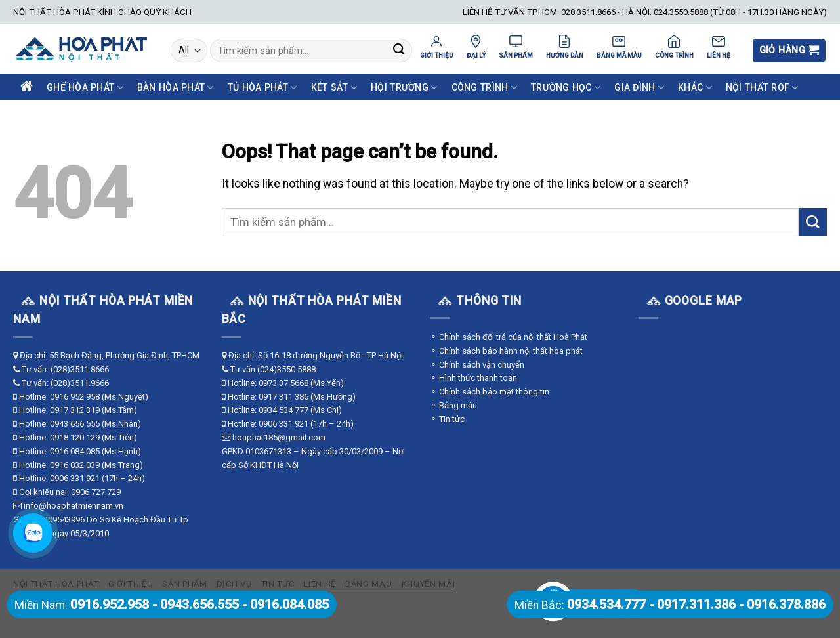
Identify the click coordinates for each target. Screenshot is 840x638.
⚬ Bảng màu (453, 405)
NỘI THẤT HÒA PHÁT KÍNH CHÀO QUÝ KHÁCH (102, 12)
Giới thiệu (131, 584)
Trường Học (566, 88)
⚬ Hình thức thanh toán (473, 378)
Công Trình (484, 88)
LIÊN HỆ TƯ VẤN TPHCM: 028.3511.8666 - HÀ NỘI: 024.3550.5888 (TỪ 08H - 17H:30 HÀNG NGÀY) (645, 12)
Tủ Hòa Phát (262, 88)
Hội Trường (404, 88)
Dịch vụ (234, 584)
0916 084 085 (75, 451)
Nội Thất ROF (762, 88)
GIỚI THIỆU (437, 47)
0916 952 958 (75, 397)
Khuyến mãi (429, 584)
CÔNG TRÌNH (674, 47)
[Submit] (399, 51)
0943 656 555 (75, 424)
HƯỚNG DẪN (565, 47)
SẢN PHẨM (516, 47)
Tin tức (278, 584)
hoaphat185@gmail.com (279, 437)
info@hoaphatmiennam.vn (73, 506)
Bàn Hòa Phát (176, 88)
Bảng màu (368, 584)
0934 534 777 (283, 410)
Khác (695, 88)
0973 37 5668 (283, 383)
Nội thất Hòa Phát (56, 584)
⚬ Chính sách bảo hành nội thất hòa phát (506, 351)
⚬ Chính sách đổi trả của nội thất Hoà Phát (509, 337)
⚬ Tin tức (447, 419)
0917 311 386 (283, 397)
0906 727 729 (96, 492)
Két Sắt (334, 88)
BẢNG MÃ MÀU (619, 47)
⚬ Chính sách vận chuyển (477, 365)
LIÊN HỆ (719, 47)
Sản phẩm (184, 584)
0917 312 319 (75, 410)
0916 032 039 (75, 465)
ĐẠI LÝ (476, 47)
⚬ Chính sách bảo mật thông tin (490, 392)
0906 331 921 (75, 478)
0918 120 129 (75, 437)
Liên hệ (320, 584)
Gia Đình (639, 88)
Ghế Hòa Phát (85, 88)
